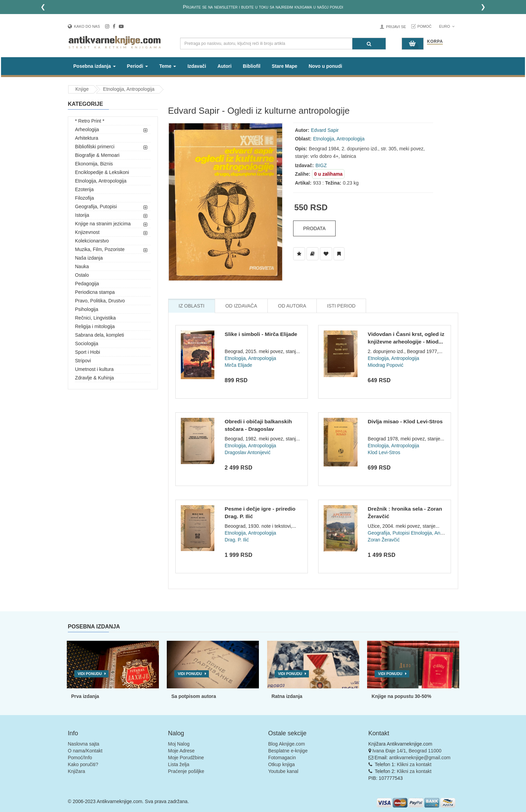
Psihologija (87, 309)
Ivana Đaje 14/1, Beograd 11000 (407, 751)
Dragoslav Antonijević (248, 452)
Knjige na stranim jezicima (103, 224)
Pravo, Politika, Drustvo (100, 301)
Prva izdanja (85, 696)
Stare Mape (284, 66)
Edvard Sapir (325, 130)
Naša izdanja (89, 258)
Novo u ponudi (325, 66)
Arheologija (87, 129)
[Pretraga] (369, 44)
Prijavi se (396, 27)
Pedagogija (87, 284)
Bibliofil (252, 66)
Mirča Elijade (238, 365)
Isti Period (341, 306)
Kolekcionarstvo (92, 241)
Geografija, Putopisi (96, 207)
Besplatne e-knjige (288, 751)
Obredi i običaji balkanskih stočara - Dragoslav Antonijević (258, 429)
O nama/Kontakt (85, 751)
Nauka (82, 266)
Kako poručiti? (83, 764)
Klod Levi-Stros (384, 452)
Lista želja (179, 764)
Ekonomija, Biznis (94, 164)
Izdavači (197, 66)
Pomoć (425, 26)
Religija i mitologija (95, 326)
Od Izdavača (241, 306)
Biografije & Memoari (97, 155)
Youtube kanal (283, 771)
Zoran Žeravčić (384, 540)
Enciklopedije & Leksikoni (102, 172)
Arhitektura (87, 138)
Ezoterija (84, 189)
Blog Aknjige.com (286, 744)
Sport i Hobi (87, 352)
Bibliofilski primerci (95, 147)
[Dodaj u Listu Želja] (299, 254)
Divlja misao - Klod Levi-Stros (405, 421)
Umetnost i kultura (94, 369)
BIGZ (321, 165)
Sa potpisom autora (194, 696)
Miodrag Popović (386, 365)
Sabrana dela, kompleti (99, 335)
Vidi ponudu (90, 674)
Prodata (314, 228)
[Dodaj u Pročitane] (339, 254)
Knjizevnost (87, 232)
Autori (224, 66)
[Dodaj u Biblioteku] (312, 254)
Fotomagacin (282, 758)
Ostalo (82, 275)
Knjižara (77, 771)
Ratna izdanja (287, 696)
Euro (447, 26)
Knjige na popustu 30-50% (401, 696)
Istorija (82, 215)
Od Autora (292, 306)
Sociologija (87, 343)
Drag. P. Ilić (237, 540)
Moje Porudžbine (186, 758)
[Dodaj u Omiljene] (326, 254)
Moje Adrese (181, 751)
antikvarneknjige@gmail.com (420, 758)
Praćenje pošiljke (186, 771)
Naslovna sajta (84, 744)
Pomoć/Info (80, 758)
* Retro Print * (90, 121)
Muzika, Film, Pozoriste (100, 249)
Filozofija (84, 198)
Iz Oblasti (192, 306)
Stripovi (83, 361)
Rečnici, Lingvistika (95, 318)
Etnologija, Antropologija (129, 89)
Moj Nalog (179, 744)
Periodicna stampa (95, 292)
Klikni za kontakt (414, 764)
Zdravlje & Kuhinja (95, 378)
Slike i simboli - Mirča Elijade (261, 334)
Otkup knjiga (281, 764)
